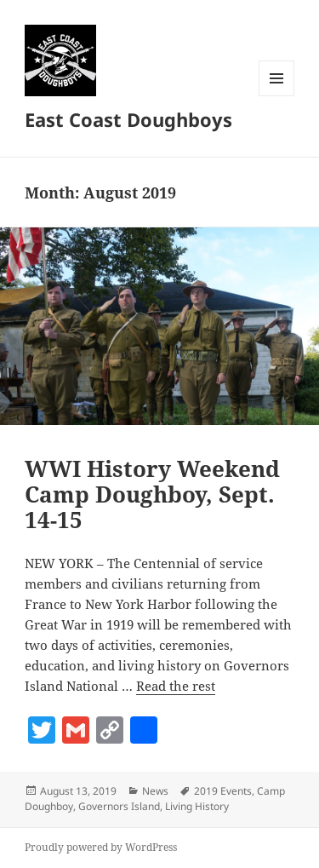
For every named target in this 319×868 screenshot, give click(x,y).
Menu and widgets (277, 96)
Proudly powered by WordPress (101, 847)
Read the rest (176, 686)
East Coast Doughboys (128, 119)
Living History (197, 806)
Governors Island (119, 806)
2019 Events (223, 791)
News (155, 791)
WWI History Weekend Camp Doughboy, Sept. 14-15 (152, 494)
